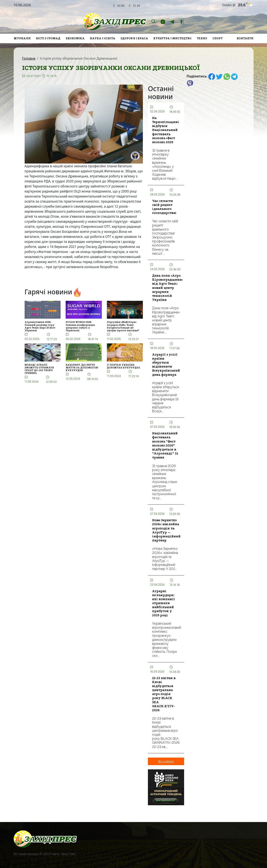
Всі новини (166, 761)
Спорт (218, 38)
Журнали (22, 38)
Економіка (75, 38)
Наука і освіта (103, 38)
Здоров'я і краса (134, 38)
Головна (29, 58)
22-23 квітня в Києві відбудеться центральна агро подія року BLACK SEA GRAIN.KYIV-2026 (164, 694)
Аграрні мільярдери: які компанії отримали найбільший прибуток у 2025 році (163, 603)
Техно (202, 38)
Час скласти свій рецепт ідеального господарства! (164, 207)
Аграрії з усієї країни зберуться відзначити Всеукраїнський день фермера (166, 365)
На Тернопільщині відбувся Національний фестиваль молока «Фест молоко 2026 (166, 130)
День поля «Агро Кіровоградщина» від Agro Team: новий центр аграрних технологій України (167, 288)
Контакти (245, 38)
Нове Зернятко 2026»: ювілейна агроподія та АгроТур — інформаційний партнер (166, 530)
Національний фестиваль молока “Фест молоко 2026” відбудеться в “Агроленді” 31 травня (165, 445)
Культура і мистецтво (172, 38)
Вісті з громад (48, 38)
